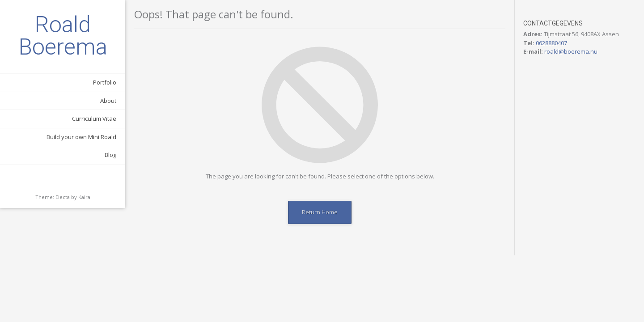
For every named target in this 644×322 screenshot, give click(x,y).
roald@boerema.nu (571, 51)
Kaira (84, 197)
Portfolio (105, 82)
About (108, 101)
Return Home (320, 212)
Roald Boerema (63, 36)
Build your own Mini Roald (81, 137)
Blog (110, 155)
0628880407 (551, 43)
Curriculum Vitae (94, 119)
